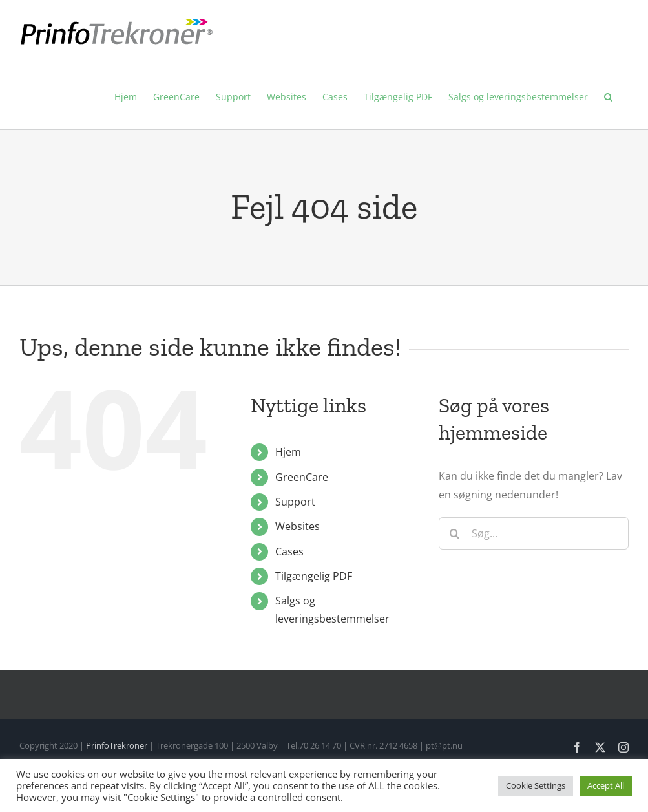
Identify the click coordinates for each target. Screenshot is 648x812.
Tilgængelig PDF (314, 576)
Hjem (288, 452)
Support (295, 502)
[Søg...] (534, 533)
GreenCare (302, 477)
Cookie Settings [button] (536, 785)
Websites (298, 526)
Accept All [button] (606, 785)
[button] (608, 97)
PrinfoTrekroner (117, 745)
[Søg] (455, 533)
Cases (289, 551)
